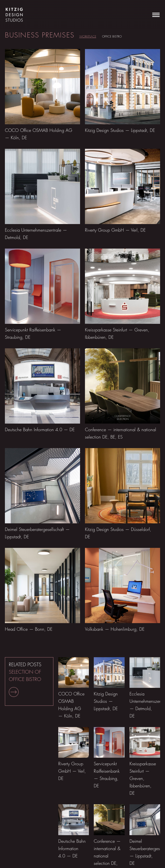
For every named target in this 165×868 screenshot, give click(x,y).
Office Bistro (112, 36)
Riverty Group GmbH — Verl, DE (115, 230)
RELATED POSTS (25, 679)
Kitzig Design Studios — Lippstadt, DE (120, 130)
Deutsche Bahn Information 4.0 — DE (40, 430)
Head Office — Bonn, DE (29, 629)
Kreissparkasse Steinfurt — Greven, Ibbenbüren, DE (143, 778)
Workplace (88, 36)
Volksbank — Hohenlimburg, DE (115, 629)
